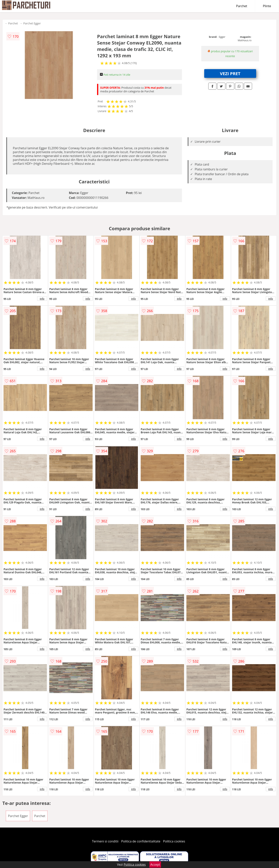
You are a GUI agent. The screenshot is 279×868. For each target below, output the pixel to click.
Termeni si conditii (105, 841)
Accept (155, 865)
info (42, 299)
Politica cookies (174, 841)
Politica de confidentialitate (141, 841)
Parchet (242, 6)
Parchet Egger (32, 23)
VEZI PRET (230, 73)
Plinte (267, 6)
